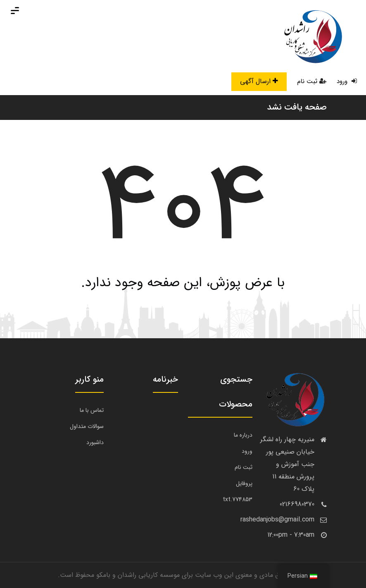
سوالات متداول (87, 426)
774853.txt (238, 500)
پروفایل (244, 483)
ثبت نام (312, 81)
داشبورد (95, 442)
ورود (347, 81)
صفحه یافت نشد (297, 107)
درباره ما (243, 435)
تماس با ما (92, 410)
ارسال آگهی (259, 81)
